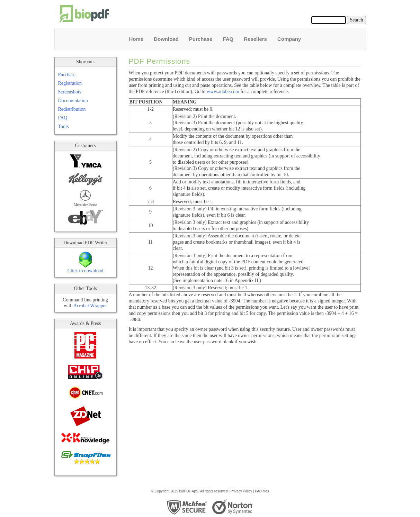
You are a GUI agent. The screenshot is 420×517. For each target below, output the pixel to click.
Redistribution (72, 109)
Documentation (73, 101)
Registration (70, 83)
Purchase (201, 39)
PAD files (262, 491)
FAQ (228, 39)
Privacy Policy (241, 491)
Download (166, 39)
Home (136, 39)
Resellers (255, 39)
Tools (64, 126)
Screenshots (70, 92)
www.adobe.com (223, 92)
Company (289, 39)
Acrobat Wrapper (90, 306)
